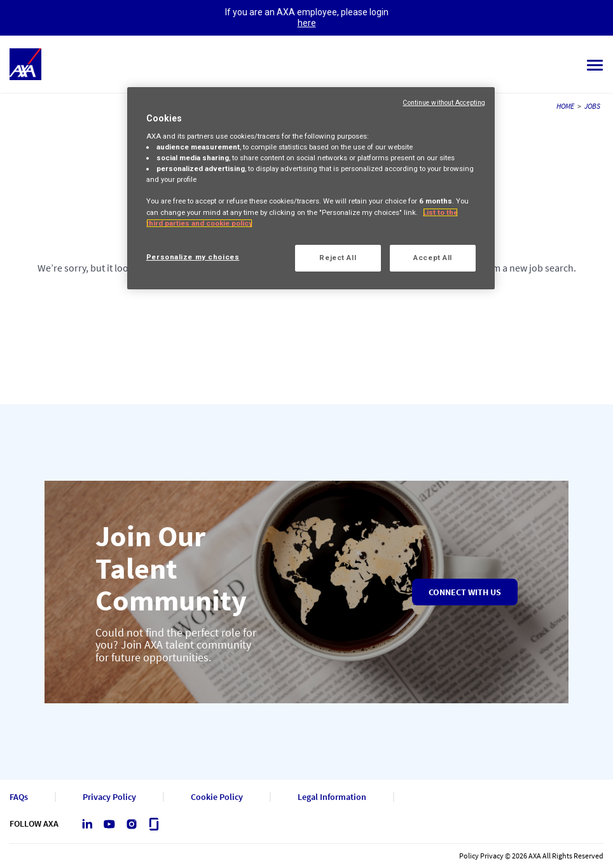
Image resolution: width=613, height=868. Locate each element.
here (307, 23)
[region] (311, 188)
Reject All (338, 258)
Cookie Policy (217, 797)
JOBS (592, 106)
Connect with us (465, 592)
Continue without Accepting (444, 103)
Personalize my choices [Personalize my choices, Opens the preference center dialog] (193, 257)
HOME (565, 106)
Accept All (433, 258)
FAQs (19, 797)
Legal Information (332, 797)
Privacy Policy (109, 797)
